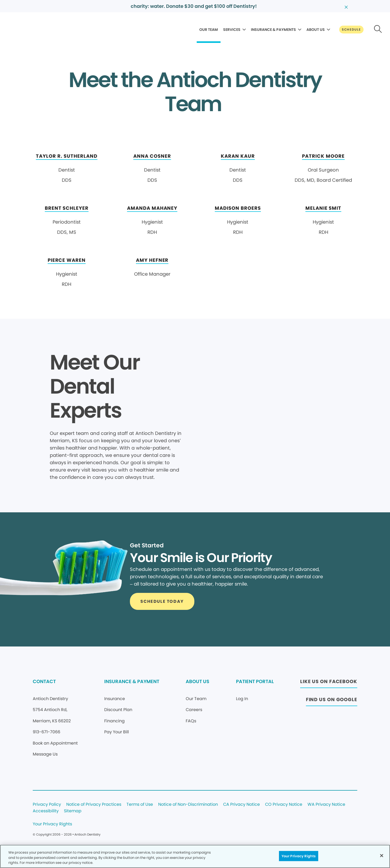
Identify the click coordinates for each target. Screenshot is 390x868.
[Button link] (351, 30)
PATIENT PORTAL (255, 681)
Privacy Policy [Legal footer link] (47, 805)
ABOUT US (316, 30)
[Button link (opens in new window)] (329, 683)
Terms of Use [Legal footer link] (140, 805)
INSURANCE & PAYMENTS (273, 30)
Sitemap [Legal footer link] (73, 811)
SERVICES (232, 30)
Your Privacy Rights (52, 824)
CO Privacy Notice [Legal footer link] (284, 805)
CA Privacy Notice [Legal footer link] (241, 805)
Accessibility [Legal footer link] (46, 811)
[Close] (382, 855)
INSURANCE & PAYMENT (132, 681)
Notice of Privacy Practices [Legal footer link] (94, 805)
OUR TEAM (209, 30)
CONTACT (44, 681)
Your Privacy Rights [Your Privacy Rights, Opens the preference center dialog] (299, 856)
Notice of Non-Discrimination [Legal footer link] (188, 805)
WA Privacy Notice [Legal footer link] (326, 805)
